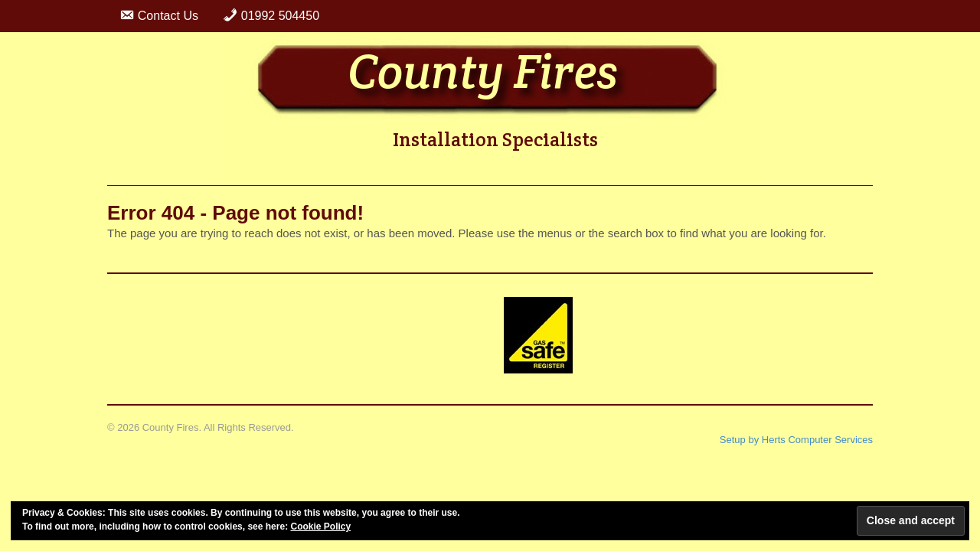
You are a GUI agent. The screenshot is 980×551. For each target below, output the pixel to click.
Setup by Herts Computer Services (796, 440)
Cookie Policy (320, 527)
